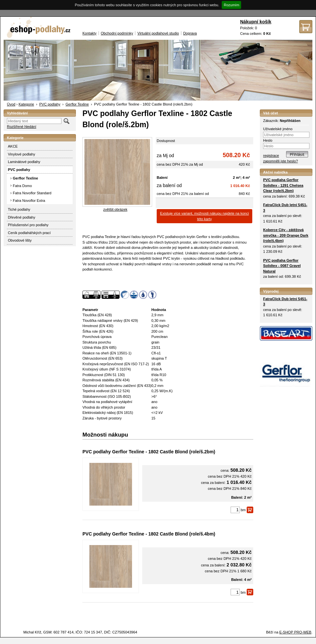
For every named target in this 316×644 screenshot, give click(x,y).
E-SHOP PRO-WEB (295, 632)
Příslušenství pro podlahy (28, 225)
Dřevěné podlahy (22, 217)
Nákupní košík (256, 22)
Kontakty (90, 33)
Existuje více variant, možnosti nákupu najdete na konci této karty (204, 216)
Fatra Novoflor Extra (29, 201)
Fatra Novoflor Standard (32, 193)
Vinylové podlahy (22, 154)
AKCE (13, 146)
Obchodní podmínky (117, 33)
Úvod (11, 104)
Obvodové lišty (20, 240)
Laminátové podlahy (24, 162)
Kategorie (26, 104)
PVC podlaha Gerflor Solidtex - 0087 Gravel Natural (282, 266)
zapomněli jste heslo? (281, 161)
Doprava (190, 33)
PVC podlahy (50, 104)
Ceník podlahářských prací (29, 233)
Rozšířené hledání (22, 127)
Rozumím (231, 5)
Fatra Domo (22, 186)
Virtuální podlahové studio (158, 33)
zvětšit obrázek (115, 209)
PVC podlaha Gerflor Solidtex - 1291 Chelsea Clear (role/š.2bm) (283, 185)
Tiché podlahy (19, 209)
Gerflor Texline (77, 104)
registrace (271, 155)
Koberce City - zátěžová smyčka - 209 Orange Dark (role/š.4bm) (286, 235)
